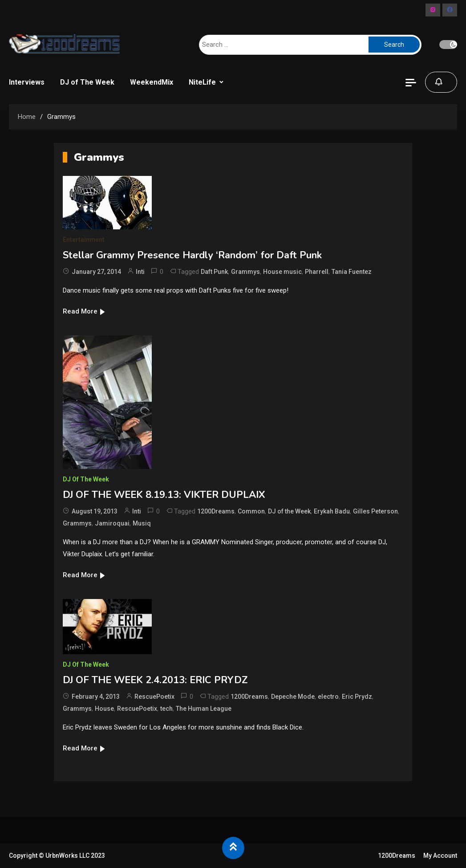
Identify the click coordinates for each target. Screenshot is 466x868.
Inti (140, 272)
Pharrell (317, 272)
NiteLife (202, 82)
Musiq (142, 523)
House (104, 709)
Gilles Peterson (375, 511)
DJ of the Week (289, 511)
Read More (84, 311)
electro (328, 697)
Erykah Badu (332, 511)
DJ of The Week (87, 82)
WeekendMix (152, 82)
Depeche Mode (293, 697)
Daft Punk (214, 272)
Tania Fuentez (352, 272)
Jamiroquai (112, 523)
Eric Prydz (357, 697)
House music (282, 272)
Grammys (245, 272)
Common (251, 511)
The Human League (204, 709)
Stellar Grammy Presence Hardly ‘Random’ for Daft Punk (192, 255)
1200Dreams (216, 511)
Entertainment (84, 240)
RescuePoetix (154, 697)
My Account (440, 856)
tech (166, 709)
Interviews (27, 82)
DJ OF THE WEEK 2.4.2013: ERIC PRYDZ (155, 680)
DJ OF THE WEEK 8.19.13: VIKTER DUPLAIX (164, 495)
